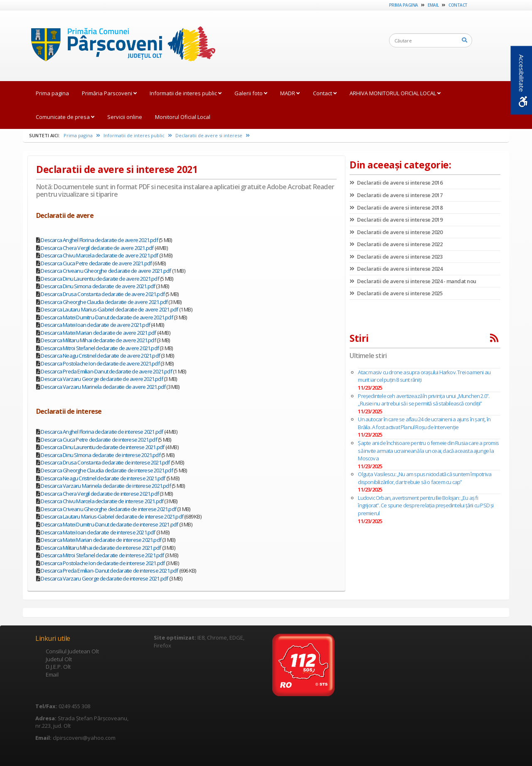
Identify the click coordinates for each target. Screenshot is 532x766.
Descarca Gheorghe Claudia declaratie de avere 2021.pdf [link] (104, 302)
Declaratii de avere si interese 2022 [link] (396, 244)
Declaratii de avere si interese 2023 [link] (396, 257)
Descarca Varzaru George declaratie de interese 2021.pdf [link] (104, 578)
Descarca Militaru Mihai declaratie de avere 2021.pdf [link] (98, 340)
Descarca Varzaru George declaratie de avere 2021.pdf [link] (102, 379)
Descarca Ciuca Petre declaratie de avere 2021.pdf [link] (96, 263)
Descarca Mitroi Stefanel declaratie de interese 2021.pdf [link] (102, 555)
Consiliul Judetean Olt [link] (72, 651)
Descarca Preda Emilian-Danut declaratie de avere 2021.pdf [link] (106, 371)
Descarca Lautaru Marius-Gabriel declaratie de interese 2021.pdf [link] (112, 516)
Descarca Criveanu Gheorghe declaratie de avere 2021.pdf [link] (106, 271)
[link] (119, 45)
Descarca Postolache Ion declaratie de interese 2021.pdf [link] (103, 563)
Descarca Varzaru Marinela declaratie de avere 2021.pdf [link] (103, 387)
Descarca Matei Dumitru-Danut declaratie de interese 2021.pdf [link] (109, 524)
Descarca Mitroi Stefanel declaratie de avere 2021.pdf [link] (100, 348)
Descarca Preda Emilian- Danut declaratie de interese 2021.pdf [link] (109, 571)
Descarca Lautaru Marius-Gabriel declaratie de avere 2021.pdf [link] (109, 309)
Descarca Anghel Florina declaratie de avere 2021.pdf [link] (99, 240)
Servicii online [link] (125, 117)
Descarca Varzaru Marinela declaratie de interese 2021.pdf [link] (106, 486)
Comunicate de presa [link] (65, 117)
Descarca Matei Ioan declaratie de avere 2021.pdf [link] (95, 325)
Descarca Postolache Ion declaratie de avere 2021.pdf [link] (100, 363)
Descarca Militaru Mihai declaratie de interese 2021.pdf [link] (101, 548)
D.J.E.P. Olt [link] (58, 667)
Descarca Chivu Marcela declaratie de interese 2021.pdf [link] (102, 501)
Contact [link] (458, 5)
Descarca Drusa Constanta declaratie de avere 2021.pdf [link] (103, 294)
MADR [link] (290, 93)
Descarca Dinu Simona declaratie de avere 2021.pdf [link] (98, 286)
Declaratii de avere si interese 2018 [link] (396, 208)
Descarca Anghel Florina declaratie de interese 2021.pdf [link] (102, 432)
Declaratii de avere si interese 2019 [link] (396, 220)
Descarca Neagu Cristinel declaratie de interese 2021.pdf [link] (103, 478)
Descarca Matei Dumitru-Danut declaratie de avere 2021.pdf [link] (107, 317)
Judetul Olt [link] (59, 659)
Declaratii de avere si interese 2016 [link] (396, 183)
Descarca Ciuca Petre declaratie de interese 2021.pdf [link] (99, 440)
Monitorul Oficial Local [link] (183, 117)
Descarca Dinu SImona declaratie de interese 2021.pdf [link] (100, 455)
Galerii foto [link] (251, 93)
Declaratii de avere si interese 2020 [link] (396, 232)
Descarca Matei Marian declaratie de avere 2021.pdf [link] (98, 333)
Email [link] (433, 5)
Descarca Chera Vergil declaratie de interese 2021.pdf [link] (100, 494)
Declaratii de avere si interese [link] (213, 135)
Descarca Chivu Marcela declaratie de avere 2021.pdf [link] (99, 255)
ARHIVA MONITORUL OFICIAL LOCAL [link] (395, 93)
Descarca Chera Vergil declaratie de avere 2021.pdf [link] (97, 248)
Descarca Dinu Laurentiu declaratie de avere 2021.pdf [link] (100, 279)
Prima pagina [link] (404, 5)
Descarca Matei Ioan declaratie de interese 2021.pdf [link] (98, 532)
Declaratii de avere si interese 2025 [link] (396, 293)
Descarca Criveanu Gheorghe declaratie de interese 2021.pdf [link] (108, 509)
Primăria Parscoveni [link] (109, 93)
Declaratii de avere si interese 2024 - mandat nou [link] (413, 281)
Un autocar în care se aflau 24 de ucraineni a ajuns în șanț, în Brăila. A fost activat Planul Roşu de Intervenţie (424, 423)
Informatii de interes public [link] (186, 93)
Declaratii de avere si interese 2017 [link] (396, 195)
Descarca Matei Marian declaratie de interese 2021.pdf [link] (101, 540)
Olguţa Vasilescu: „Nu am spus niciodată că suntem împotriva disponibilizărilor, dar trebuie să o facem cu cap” (425, 478)
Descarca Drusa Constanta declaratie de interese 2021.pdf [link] (105, 462)
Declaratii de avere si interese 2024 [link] (396, 269)
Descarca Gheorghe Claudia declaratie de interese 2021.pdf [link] (107, 470)
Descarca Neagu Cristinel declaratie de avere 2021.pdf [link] (100, 356)
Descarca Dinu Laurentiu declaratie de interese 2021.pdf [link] (102, 447)
